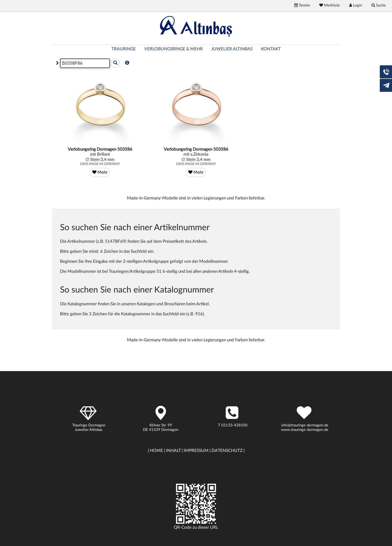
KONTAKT (271, 49)
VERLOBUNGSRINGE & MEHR (173, 49)
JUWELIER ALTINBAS (232, 49)
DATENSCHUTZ (227, 451)
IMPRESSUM (196, 451)
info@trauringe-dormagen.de (305, 425)
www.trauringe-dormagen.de (305, 430)
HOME (156, 451)
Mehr (100, 172)
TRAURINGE (124, 49)
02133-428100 (234, 425)
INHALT (173, 451)
